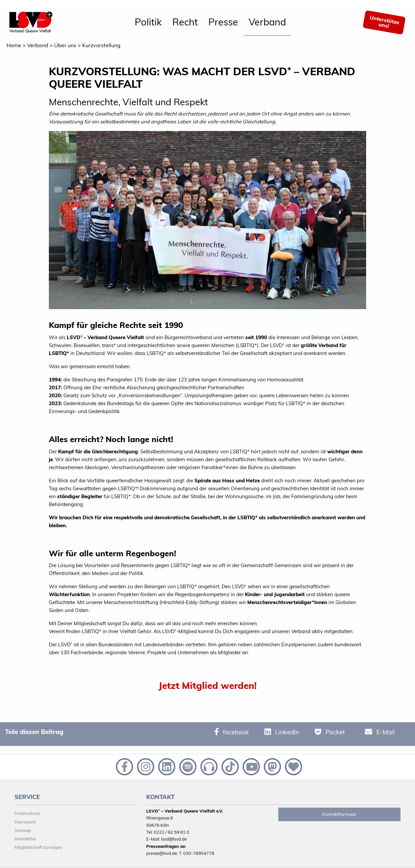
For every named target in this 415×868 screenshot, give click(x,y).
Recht (185, 22)
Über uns (65, 45)
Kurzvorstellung (101, 45)
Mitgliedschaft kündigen (38, 847)
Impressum (25, 822)
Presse (223, 22)
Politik (148, 22)
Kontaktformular (339, 814)
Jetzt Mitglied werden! (208, 685)
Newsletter (25, 839)
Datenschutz (27, 813)
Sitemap (23, 830)
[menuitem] (148, 22)
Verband (267, 22)
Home (14, 45)
